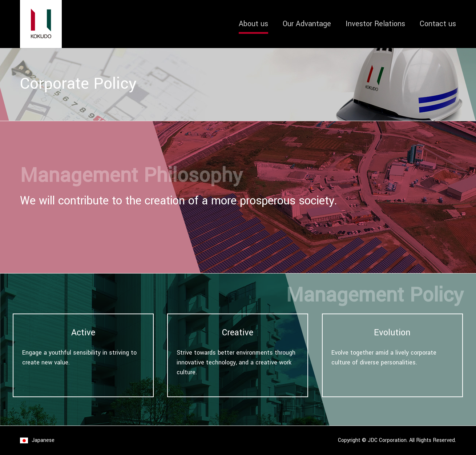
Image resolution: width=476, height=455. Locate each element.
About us (253, 24)
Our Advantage (307, 24)
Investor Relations (375, 24)
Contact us (438, 24)
